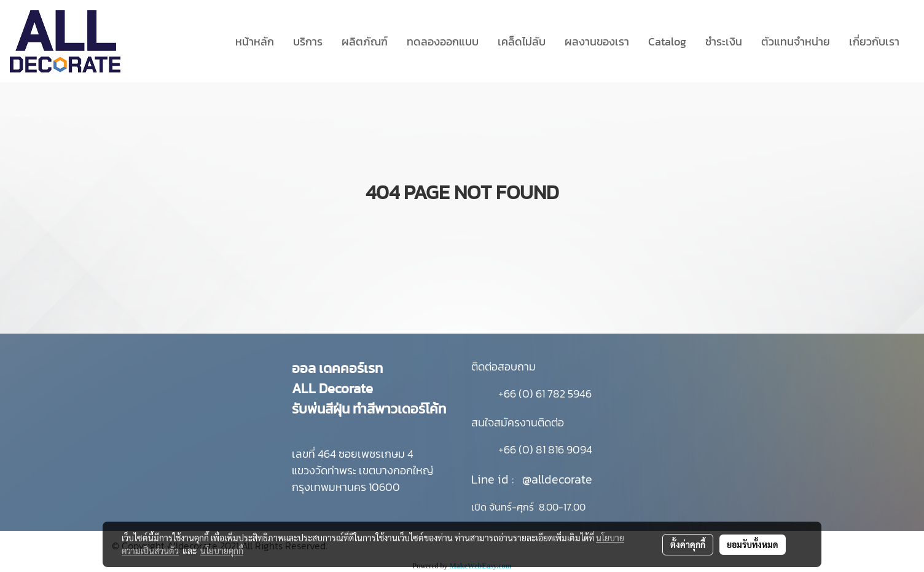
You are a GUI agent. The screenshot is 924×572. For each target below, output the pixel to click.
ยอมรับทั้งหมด (753, 544)
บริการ (308, 41)
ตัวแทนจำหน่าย (796, 41)
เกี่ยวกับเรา (874, 41)
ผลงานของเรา (597, 41)
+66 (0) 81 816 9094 (545, 449)
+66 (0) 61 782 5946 (545, 394)
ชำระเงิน (724, 41)
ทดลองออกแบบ (443, 41)
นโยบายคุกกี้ (222, 550)
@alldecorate (557, 479)
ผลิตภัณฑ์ (365, 41)
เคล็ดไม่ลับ (522, 41)
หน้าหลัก (255, 41)
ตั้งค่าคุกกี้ (688, 544)
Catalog (667, 41)
